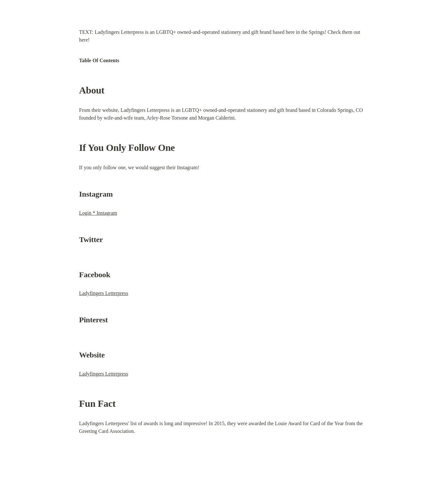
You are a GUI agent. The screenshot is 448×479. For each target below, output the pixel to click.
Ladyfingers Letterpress (104, 293)
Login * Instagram (98, 213)
